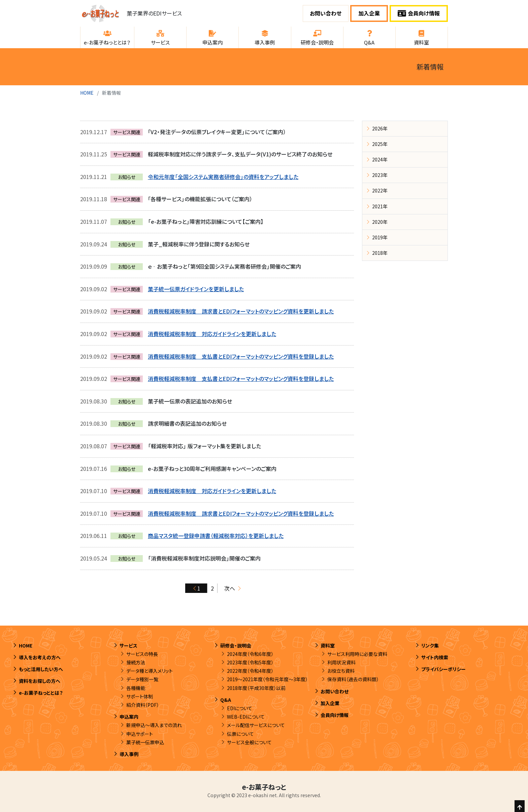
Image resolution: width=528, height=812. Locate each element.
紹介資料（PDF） (143, 705)
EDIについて (240, 708)
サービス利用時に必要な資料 (357, 654)
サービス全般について (249, 742)
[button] (107, 37)
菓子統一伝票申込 (145, 742)
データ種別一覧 (142, 679)
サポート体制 (140, 696)
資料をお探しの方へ (40, 681)
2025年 (380, 144)
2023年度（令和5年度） (250, 662)
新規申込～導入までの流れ (154, 725)
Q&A (226, 700)
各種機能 (136, 688)
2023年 (380, 175)
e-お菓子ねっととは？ (41, 693)
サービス (128, 645)
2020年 (380, 222)
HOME (87, 93)
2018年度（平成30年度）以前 (256, 688)
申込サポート (140, 734)
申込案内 (129, 717)
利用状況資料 (341, 662)
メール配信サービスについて (256, 725)
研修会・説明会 (236, 645)
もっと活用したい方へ (41, 669)
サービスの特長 (142, 654)
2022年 (380, 190)
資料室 (328, 645)
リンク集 (430, 645)
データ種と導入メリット (150, 671)
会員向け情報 (419, 13)
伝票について (240, 734)
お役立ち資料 (341, 671)
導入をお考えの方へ (40, 657)
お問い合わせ (326, 13)
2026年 (380, 128)
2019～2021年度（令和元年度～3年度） (267, 679)
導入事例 (129, 754)
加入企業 (369, 13)
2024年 (380, 159)
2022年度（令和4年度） (250, 671)
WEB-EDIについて (246, 717)
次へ (230, 588)
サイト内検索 (435, 657)
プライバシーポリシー (443, 669)
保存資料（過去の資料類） (353, 679)
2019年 (380, 237)
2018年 (380, 253)
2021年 (380, 206)
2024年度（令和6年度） (250, 654)
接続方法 (136, 662)
